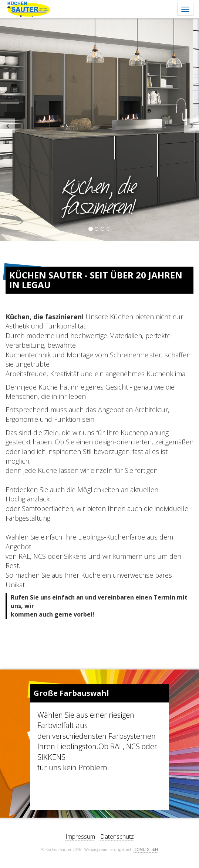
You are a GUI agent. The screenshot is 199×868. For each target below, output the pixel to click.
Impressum (80, 837)
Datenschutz (117, 837)
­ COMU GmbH (146, 849)
